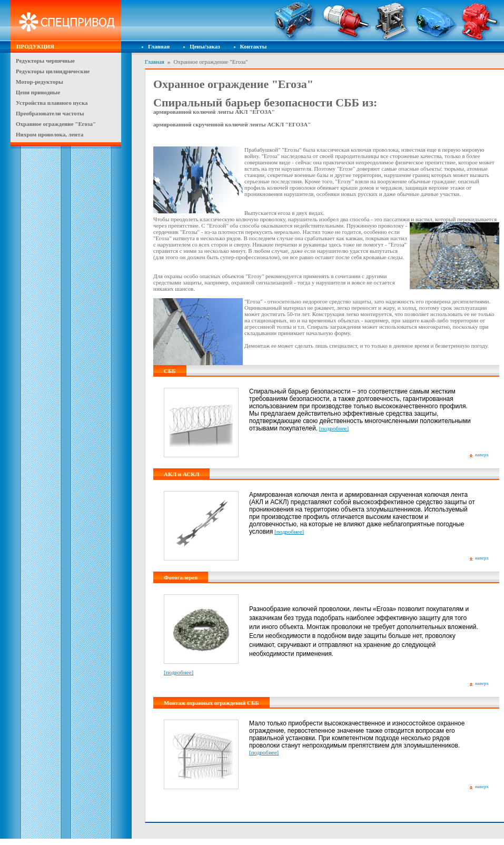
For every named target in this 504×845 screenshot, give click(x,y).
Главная (159, 46)
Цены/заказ (205, 46)
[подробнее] (334, 428)
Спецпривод (66, 21)
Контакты (254, 46)
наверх (482, 455)
